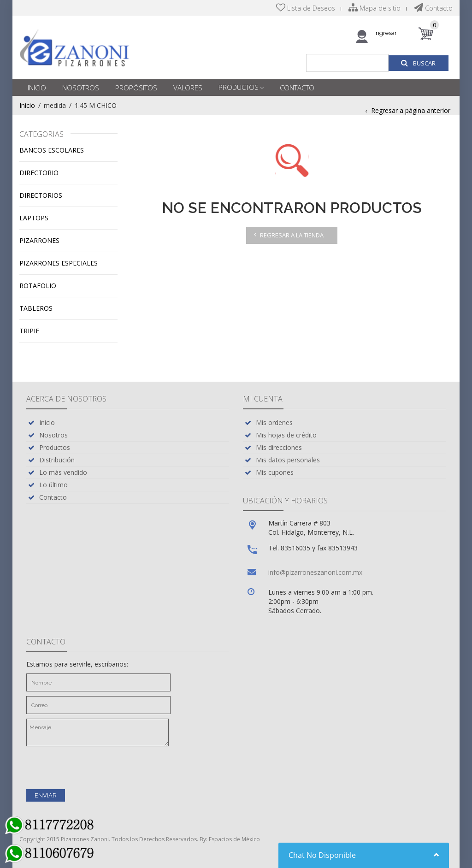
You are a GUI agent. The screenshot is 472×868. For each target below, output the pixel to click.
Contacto (433, 8)
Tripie (29, 331)
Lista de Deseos (306, 8)
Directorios (41, 195)
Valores (188, 88)
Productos (239, 87)
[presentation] (96, 767)
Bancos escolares (52, 150)
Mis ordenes (274, 422)
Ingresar (386, 33)
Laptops (34, 218)
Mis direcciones (279, 447)
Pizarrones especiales (59, 263)
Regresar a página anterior (411, 110)
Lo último (53, 485)
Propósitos (136, 88)
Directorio (39, 173)
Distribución (57, 460)
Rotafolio (38, 286)
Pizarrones (39, 240)
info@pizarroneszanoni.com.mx (315, 572)
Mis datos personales (288, 460)
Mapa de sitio (375, 8)
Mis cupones (275, 472)
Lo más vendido (63, 472)
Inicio (37, 88)
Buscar (418, 63)
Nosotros (81, 88)
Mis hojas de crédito (286, 435)
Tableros (36, 308)
